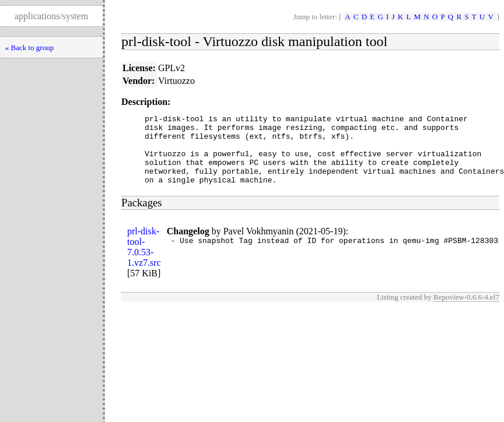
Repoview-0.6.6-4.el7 (466, 311)
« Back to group (29, 48)
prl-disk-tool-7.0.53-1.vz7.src (144, 261)
